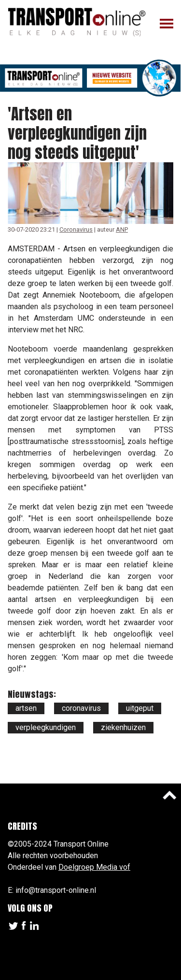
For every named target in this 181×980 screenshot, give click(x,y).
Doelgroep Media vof (94, 867)
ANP (122, 229)
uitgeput (140, 708)
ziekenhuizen (123, 727)
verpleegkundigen (46, 727)
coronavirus (81, 708)
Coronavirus (76, 229)
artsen (26, 708)
